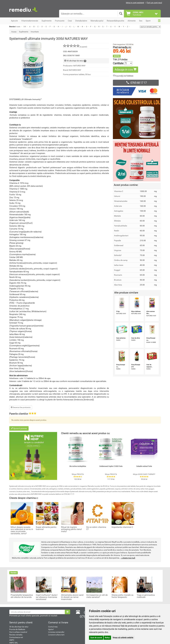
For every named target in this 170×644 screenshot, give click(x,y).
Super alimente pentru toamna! (46, 528)
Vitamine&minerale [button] (30, 21)
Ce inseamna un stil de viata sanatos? (97, 596)
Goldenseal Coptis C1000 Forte (111, 466)
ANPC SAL (14, 643)
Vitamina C (119, 191)
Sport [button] (148, 21)
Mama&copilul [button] (97, 21)
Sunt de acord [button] (96, 638)
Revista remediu (16, 635)
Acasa (14, 32)
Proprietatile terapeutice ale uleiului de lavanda (22, 596)
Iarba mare (119, 265)
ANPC (12, 640)
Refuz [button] (107, 638)
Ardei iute (118, 206)
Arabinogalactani (121, 236)
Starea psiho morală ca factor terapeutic (122, 596)
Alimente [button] (132, 21)
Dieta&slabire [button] (81, 21)
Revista (14, 573)
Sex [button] (141, 21)
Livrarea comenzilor (56, 632)
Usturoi (117, 196)
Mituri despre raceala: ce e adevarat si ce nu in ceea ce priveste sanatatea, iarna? (22, 530)
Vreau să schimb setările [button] (123, 638)
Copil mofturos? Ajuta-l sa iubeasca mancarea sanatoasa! (47, 597)
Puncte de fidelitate (17, 629)
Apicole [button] (14, 21)
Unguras (118, 250)
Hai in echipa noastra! (18, 632)
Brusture (118, 280)
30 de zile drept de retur (19, 627)
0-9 (25, 27)
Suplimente (24, 32)
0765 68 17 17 (136, 83)
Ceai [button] (70, 21)
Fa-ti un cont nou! (154, 3)
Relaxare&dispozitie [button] (115, 21)
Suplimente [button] (47, 21)
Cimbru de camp (121, 260)
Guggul (117, 270)
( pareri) (75, 47)
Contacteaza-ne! (16, 637)
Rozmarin (118, 275)
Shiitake (117, 221)
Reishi (117, 231)
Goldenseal (119, 245)
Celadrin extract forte (144, 466)
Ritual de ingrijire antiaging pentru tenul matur (71, 529)
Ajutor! (51, 629)
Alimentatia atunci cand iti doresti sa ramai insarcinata (72, 597)
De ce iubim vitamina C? (96, 528)
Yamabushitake (121, 226)
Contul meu (53, 627)
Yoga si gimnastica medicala (146, 596)
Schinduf (118, 255)
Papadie (117, 240)
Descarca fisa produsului (21, 407)
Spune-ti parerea (19, 428)
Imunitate (35, 32)
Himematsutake (121, 201)
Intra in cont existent (135, 3)
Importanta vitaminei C (122, 527)
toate (18, 27)
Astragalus (119, 211)
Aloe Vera (118, 285)
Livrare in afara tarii (56, 635)
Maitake (117, 216)
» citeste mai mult (128, 558)
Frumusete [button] (60, 21)
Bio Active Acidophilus (78, 466)
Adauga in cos (126, 69)
